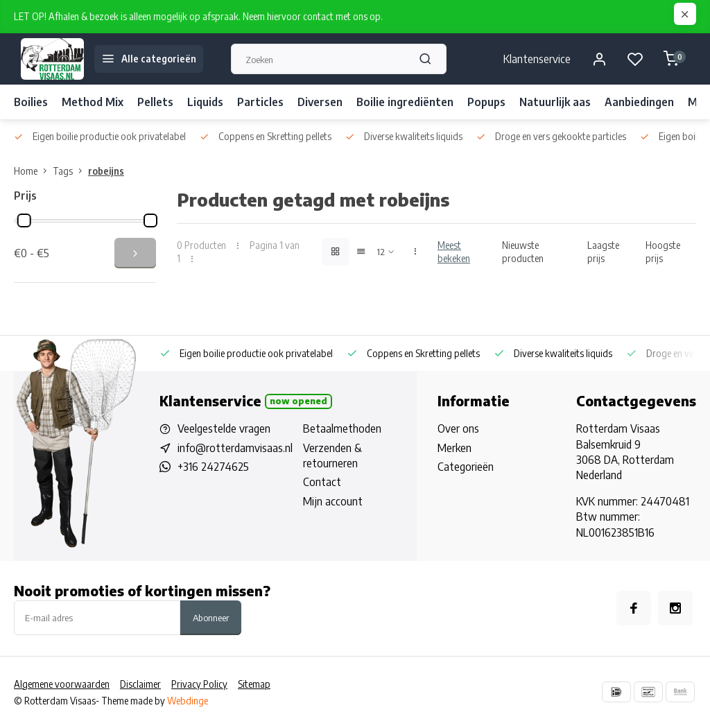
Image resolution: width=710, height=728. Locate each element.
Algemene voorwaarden (62, 684)
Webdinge (188, 701)
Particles (260, 102)
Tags (70, 171)
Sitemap (254, 684)
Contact (322, 482)
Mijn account (333, 501)
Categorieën (466, 467)
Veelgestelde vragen (224, 428)
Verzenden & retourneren (332, 456)
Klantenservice (537, 59)
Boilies (31, 102)
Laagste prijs (603, 252)
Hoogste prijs (663, 252)
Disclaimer (140, 684)
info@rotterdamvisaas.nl (235, 448)
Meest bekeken (454, 252)
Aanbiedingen (639, 102)
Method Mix (93, 102)
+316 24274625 (213, 467)
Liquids (205, 102)
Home (33, 171)
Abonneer (211, 617)
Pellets (155, 102)
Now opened (298, 401)
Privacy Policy (199, 684)
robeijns (106, 171)
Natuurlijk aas (555, 102)
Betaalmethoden (342, 428)
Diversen (320, 102)
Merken (454, 448)
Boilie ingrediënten (405, 102)
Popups (486, 102)
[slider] (24, 220)
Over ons (458, 428)
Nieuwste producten (523, 252)
